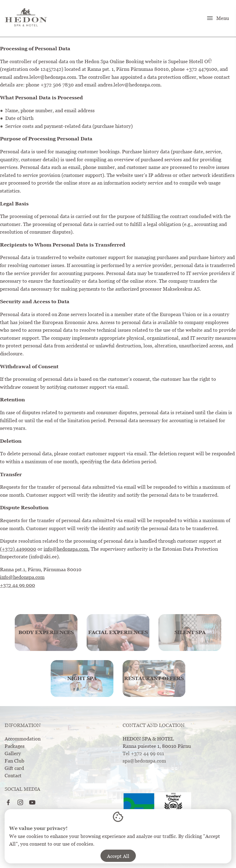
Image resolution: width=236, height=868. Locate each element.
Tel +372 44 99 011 (143, 753)
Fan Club (14, 761)
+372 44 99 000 (18, 585)
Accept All (118, 856)
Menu (218, 18)
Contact (13, 775)
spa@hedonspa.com (144, 761)
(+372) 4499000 (18, 549)
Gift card (14, 768)
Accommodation (23, 739)
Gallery (13, 753)
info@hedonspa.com (22, 577)
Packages (15, 746)
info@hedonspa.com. (67, 549)
